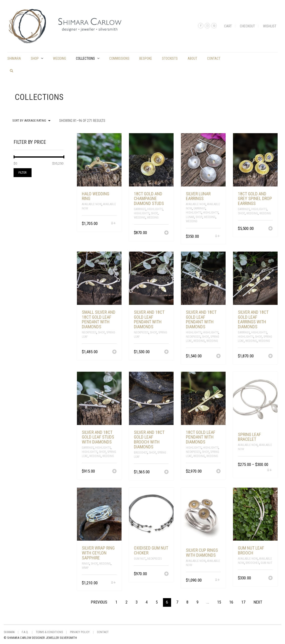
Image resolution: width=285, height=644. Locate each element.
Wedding (60, 58)
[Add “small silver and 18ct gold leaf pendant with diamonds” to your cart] (114, 352)
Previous (99, 602)
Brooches (141, 453)
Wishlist (270, 26)
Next (258, 602)
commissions (119, 58)
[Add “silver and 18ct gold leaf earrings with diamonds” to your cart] (270, 356)
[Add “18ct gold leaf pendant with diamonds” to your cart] (218, 472)
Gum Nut (140, 559)
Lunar (190, 217)
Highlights (155, 209)
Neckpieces (89, 332)
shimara (14, 58)
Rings (86, 564)
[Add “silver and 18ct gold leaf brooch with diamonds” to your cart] (166, 472)
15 (219, 602)
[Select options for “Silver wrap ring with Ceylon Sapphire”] (113, 583)
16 (231, 602)
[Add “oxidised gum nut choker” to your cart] (166, 574)
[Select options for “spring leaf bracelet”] (270, 470)
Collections (85, 58)
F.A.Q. (25, 632)
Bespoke (146, 58)
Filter (23, 173)
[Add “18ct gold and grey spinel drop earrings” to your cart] (270, 229)
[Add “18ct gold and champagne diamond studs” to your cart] (166, 233)
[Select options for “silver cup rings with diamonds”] (218, 580)
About (192, 58)
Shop (35, 58)
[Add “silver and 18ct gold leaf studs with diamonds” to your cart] (114, 472)
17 (243, 602)
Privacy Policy (80, 632)
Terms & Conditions (49, 632)
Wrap (85, 568)
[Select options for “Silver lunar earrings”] (218, 236)
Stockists (170, 58)
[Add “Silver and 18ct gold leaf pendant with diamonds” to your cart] (166, 352)
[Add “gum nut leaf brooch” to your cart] (270, 578)
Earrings (140, 209)
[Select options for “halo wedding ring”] (113, 224)
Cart (228, 26)
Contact (214, 58)
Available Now (92, 204)
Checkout (247, 26)
